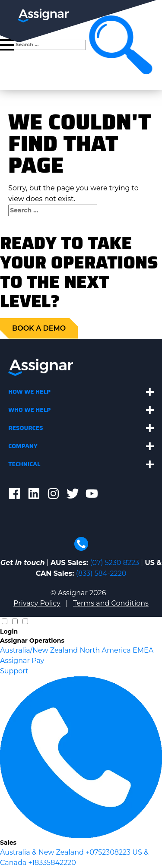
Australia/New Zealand (40, 650)
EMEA (143, 650)
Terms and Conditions (111, 603)
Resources (26, 428)
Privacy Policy (37, 603)
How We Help (29, 391)
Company (23, 446)
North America (106, 650)
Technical (24, 464)
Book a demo (39, 328)
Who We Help (29, 410)
